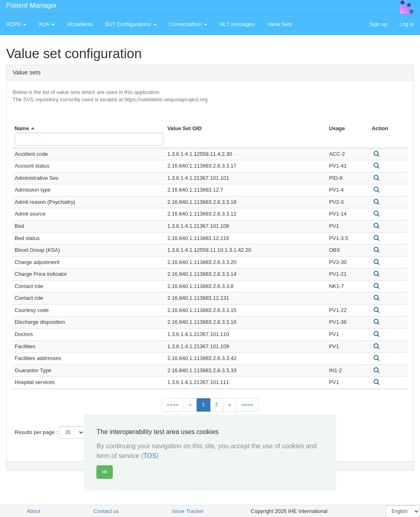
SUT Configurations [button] (131, 24)
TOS (150, 456)
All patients (80, 24)
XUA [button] (47, 24)
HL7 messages (237, 24)
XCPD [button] (16, 24)
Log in (407, 24)
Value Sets (280, 24)
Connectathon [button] (188, 24)
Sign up (378, 24)
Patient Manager (32, 5)
